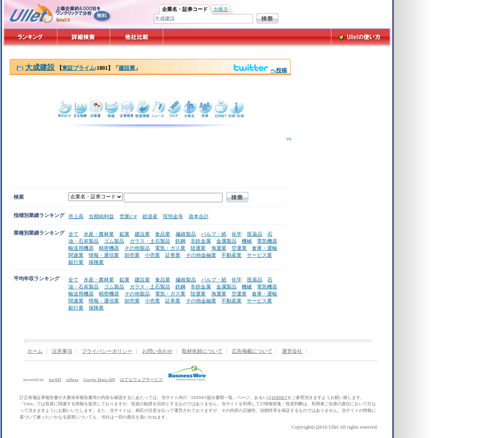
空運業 (239, 248)
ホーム (35, 351)
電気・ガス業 (170, 248)
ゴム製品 (114, 241)
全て (73, 234)
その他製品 (137, 248)
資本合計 (199, 216)
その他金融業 (201, 255)
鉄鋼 (180, 241)
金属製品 (226, 241)
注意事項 (62, 351)
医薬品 (255, 234)
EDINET (279, 397)
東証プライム (78, 68)
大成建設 (36, 67)
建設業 (127, 68)
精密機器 (109, 248)
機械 (247, 241)
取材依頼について (202, 351)
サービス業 (259, 255)
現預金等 (173, 216)
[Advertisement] (149, 159)
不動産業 (232, 255)
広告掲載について (252, 351)
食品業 (163, 234)
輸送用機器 (81, 248)
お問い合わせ (157, 351)
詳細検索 (84, 37)
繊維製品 (186, 234)
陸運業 (198, 248)
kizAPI (55, 379)
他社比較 (137, 37)
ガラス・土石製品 (150, 241)
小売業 (152, 255)
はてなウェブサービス (141, 379)
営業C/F (128, 216)
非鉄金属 (201, 241)
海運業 (219, 248)
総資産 (150, 216)
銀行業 (76, 262)
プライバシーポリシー (107, 351)
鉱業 (125, 234)
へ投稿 (260, 70)
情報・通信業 (104, 255)
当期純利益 (101, 216)
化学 (237, 234)
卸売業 (132, 255)
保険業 (96, 262)
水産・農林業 (99, 234)
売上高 (76, 216)
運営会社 (292, 351)
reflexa (72, 379)
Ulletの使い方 (361, 37)
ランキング (30, 37)
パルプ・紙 (214, 234)
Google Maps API (99, 379)
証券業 (173, 255)
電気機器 (267, 241)
